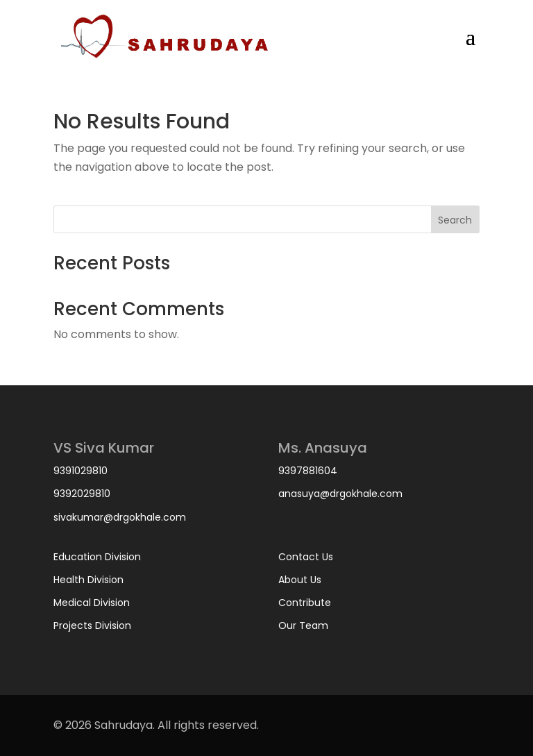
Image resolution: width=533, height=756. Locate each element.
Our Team (303, 625)
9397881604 (308, 471)
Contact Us (306, 557)
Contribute (305, 603)
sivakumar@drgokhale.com (120, 517)
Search (455, 220)
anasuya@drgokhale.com (340, 494)
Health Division (88, 580)
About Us (300, 580)
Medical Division (92, 603)
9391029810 (81, 471)
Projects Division (92, 625)
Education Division (97, 557)
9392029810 (82, 494)
